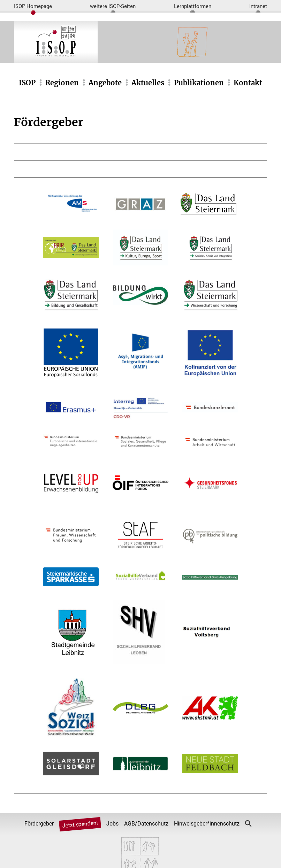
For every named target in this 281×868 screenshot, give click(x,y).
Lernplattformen (193, 6)
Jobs (112, 824)
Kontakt (248, 83)
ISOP (27, 83)
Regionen (62, 83)
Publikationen (199, 83)
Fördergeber (39, 824)
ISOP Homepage (33, 6)
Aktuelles (148, 83)
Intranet (258, 6)
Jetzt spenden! (80, 824)
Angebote (105, 83)
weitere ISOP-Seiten (113, 6)
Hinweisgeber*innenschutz (207, 824)
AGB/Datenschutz (146, 824)
